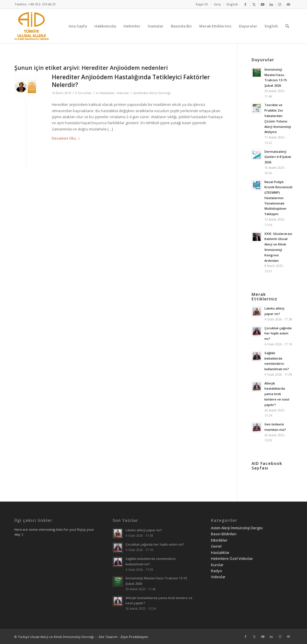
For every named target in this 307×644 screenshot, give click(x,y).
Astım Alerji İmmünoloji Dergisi (237, 528)
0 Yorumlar (83, 93)
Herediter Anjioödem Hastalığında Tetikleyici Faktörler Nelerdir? (131, 81)
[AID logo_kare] (31, 26)
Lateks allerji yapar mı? (144, 530)
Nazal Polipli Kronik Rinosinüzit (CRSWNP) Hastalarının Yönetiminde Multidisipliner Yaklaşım (278, 198)
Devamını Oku (67, 138)
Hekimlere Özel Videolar (232, 558)
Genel (216, 546)
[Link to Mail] (288, 4)
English (232, 4)
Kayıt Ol (202, 4)
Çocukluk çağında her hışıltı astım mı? (278, 333)
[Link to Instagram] (280, 4)
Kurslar (217, 565)
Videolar (123, 93)
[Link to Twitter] (254, 4)
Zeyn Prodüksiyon (134, 637)
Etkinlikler (219, 540)
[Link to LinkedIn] (271, 4)
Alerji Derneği (160, 93)
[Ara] (287, 26)
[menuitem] (202, 4)
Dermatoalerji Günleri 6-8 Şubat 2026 (278, 157)
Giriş (217, 4)
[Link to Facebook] (245, 4)
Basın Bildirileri (224, 534)
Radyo (217, 571)
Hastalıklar (107, 93)
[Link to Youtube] (263, 4)
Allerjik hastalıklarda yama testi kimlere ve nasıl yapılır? (277, 394)
